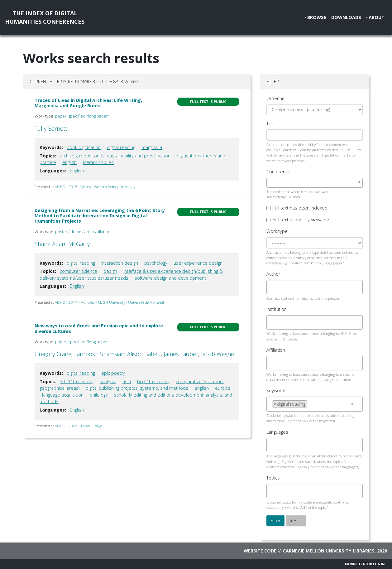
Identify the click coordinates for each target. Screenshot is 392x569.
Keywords (277, 391)
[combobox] (315, 183)
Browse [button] (317, 17)
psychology (156, 263)
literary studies (98, 162)
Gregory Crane (53, 354)
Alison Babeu (144, 354)
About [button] (377, 17)
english (69, 162)
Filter (275, 521)
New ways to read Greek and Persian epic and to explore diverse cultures (99, 328)
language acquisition (63, 395)
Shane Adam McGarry (62, 244)
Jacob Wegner (219, 354)
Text (271, 124)
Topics (273, 478)
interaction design (120, 263)
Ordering (275, 98)
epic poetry (113, 373)
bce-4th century (153, 381)
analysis (108, 381)
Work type (277, 231)
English (77, 171)
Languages (277, 432)
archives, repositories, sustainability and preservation (115, 156)
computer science (79, 271)
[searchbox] (274, 287)
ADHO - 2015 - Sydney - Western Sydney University (95, 187)
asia (127, 381)
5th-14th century (77, 381)
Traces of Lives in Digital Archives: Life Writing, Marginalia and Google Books (88, 103)
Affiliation (276, 350)
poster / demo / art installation (83, 232)
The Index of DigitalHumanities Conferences (45, 17)
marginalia (152, 147)
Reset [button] (296, 521)
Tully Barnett (51, 128)
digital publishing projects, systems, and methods (137, 388)
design (110, 271)
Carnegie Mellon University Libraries (329, 551)
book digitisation (84, 147)
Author (273, 274)
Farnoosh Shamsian (99, 354)
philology (99, 395)
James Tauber (181, 354)
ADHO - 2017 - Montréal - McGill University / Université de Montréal (109, 302)
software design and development (170, 278)
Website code (260, 551)
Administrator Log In (365, 564)
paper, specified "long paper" (82, 116)
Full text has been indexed (300, 208)
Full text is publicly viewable (301, 220)
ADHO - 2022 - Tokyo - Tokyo (79, 426)
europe (223, 388)
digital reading (121, 147)
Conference (278, 172)
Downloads (346, 17)
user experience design (198, 263)
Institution (277, 309)
